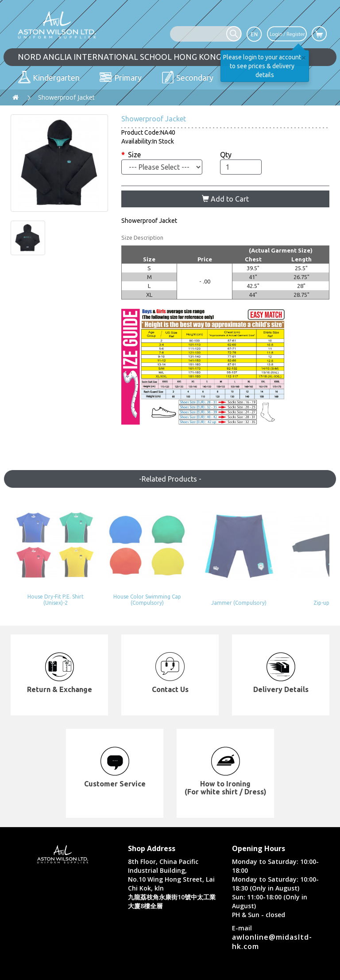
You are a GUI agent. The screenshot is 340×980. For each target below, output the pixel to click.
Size (134, 155)
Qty (226, 155)
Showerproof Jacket (66, 97)
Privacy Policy (257, 971)
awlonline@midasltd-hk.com (272, 926)
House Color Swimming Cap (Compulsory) (129, 587)
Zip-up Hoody (293, 587)
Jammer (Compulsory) (211, 587)
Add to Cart (225, 199)
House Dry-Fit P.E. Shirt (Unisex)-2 (47, 584)
